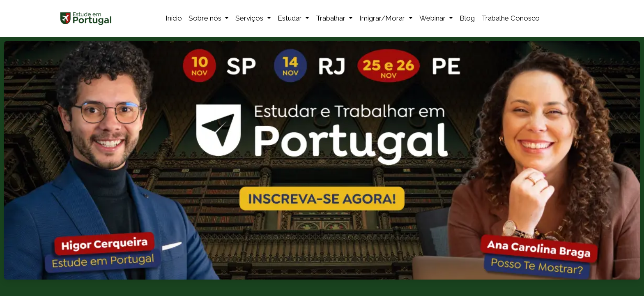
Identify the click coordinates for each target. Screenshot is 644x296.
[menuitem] (174, 18)
